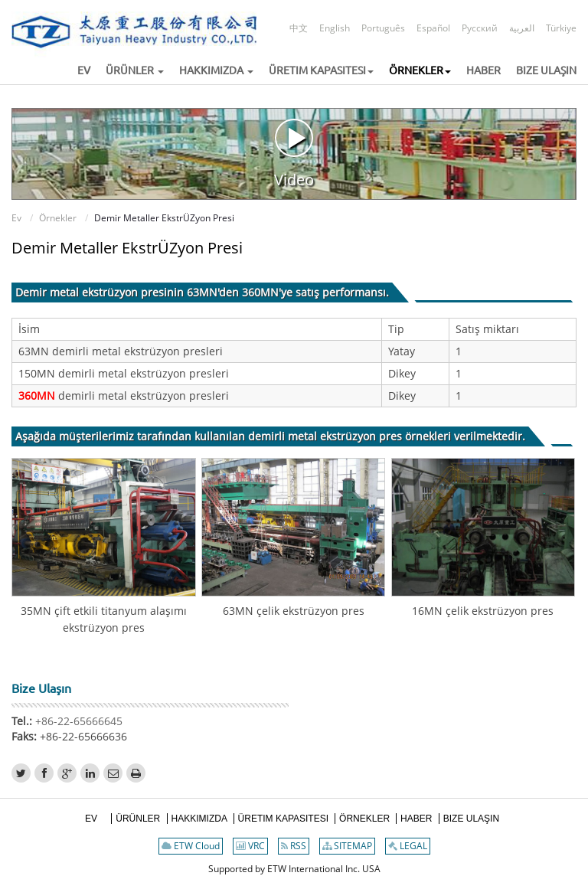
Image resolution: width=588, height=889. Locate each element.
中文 (299, 28)
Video (294, 154)
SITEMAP (347, 846)
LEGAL (408, 846)
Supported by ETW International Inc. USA (294, 869)
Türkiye (561, 28)
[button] (129, 71)
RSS (294, 846)
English (335, 28)
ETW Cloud (191, 846)
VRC (250, 846)
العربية (522, 28)
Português (383, 28)
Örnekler (58, 218)
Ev (16, 218)
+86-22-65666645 (77, 721)
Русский (480, 28)
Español (433, 28)
